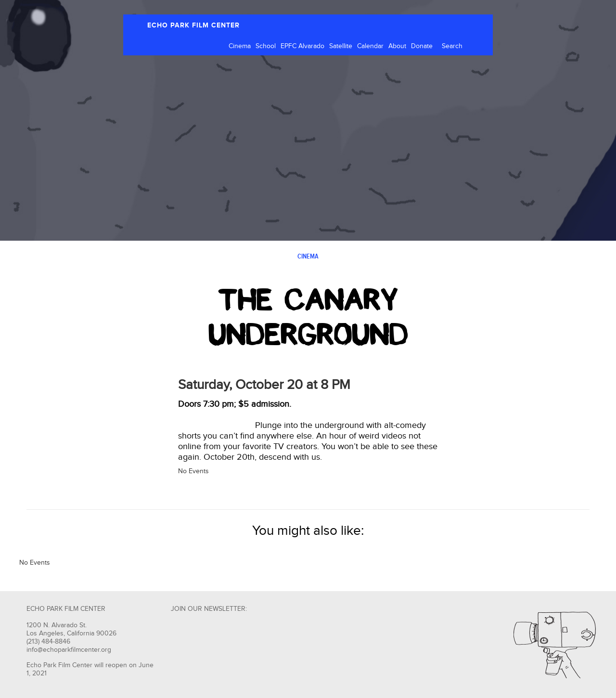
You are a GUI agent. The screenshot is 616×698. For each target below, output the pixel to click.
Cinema (240, 46)
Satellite (341, 46)
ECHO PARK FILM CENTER (193, 25)
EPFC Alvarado (302, 46)
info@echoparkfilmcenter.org (69, 650)
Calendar (370, 46)
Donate (422, 46)
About (397, 46)
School (266, 46)
